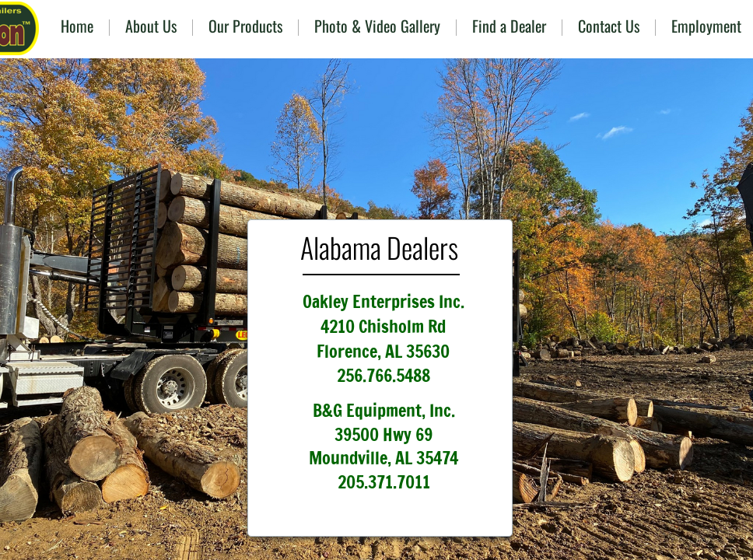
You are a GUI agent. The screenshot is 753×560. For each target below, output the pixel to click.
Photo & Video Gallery (377, 26)
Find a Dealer (509, 26)
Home (77, 26)
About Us (151, 26)
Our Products (245, 26)
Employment (706, 26)
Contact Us (609, 26)
